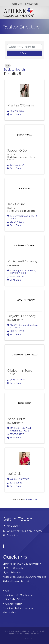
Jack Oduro (16, 204)
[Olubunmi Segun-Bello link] (24, 355)
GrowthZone (31, 500)
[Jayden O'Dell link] (24, 135)
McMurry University (13, 568)
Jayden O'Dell (18, 150)
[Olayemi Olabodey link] (24, 300)
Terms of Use (20, 639)
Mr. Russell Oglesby (22, 261)
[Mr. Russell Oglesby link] (24, 246)
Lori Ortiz (14, 474)
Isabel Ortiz (16, 419)
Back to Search (14, 69)
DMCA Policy (29, 639)
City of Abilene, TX (12, 572)
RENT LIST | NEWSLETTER (25, 4)
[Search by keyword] (24, 47)
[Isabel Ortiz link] (25, 403)
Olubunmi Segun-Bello (21, 372)
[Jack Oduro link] (24, 188)
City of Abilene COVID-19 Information (22, 564)
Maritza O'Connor (21, 105)
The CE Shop (10, 612)
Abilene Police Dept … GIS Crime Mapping (25, 577)
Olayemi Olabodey (22, 316)
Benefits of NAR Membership (18, 595)
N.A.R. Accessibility (13, 604)
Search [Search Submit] (24, 53)
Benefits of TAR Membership (18, 608)
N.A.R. (6, 591)
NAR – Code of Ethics (14, 599)
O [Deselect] (8, 66)
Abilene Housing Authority (17, 581)
